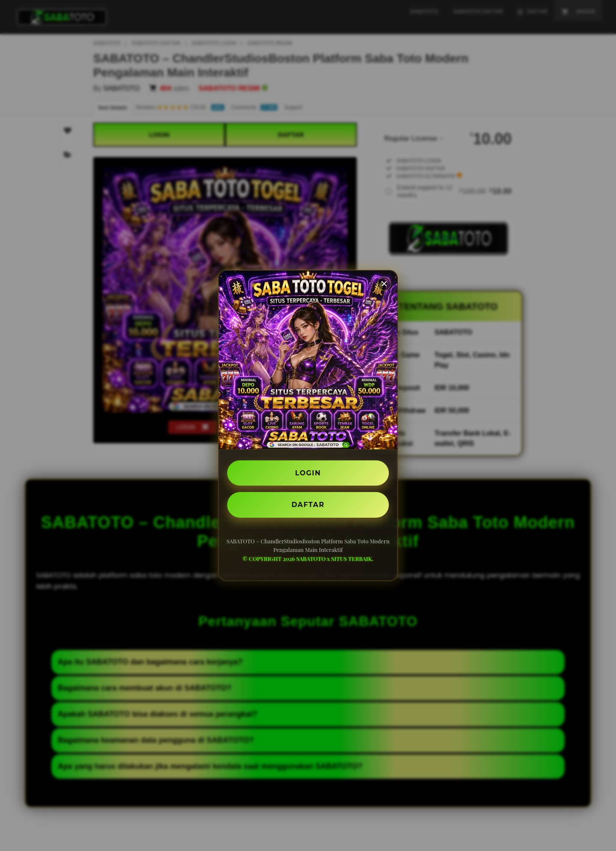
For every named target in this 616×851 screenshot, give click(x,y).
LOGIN (308, 473)
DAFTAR (308, 505)
